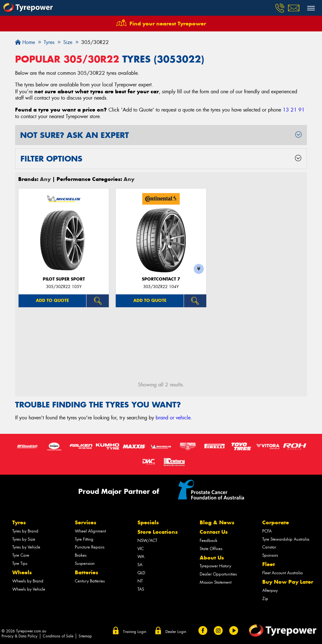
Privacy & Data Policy (19, 636)
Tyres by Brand (25, 531)
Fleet (269, 564)
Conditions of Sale (58, 636)
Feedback (208, 540)
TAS (141, 589)
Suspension (85, 563)
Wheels (22, 572)
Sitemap (85, 636)
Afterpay (270, 590)
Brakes (81, 555)
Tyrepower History (215, 566)
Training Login (135, 632)
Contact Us (214, 532)
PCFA (267, 531)
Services (86, 522)
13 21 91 (294, 110)
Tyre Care (21, 555)
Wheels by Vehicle (29, 589)
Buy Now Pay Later (288, 582)
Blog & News (217, 522)
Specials (148, 522)
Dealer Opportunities (218, 574)
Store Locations (158, 532)
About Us (212, 558)
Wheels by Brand (28, 581)
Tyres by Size (24, 539)
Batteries (86, 572)
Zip (265, 599)
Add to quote (52, 300)
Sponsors (270, 555)
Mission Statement (216, 582)
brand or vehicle (173, 418)
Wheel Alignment (90, 531)
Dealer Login (176, 632)
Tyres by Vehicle (26, 547)
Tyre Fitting (84, 539)
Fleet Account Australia (283, 573)
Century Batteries (90, 581)
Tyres (19, 522)
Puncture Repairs (90, 547)
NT (140, 581)
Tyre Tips (20, 563)
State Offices (211, 549)
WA (141, 557)
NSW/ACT (147, 540)
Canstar (269, 547)
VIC (141, 549)
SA (140, 565)
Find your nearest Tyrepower (168, 24)
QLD (141, 573)
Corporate (276, 522)
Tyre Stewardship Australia (286, 539)
